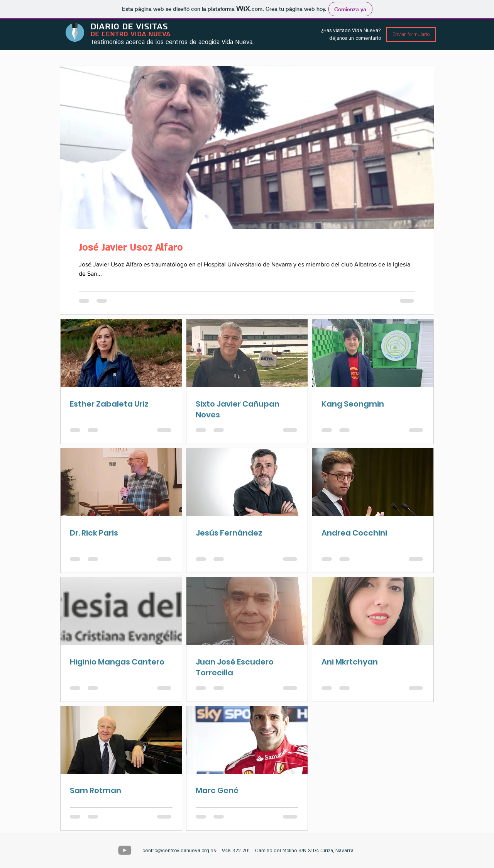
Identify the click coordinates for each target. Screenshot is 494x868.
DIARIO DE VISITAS (129, 27)
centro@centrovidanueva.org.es (179, 851)
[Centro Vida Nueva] (125, 850)
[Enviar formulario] (411, 35)
